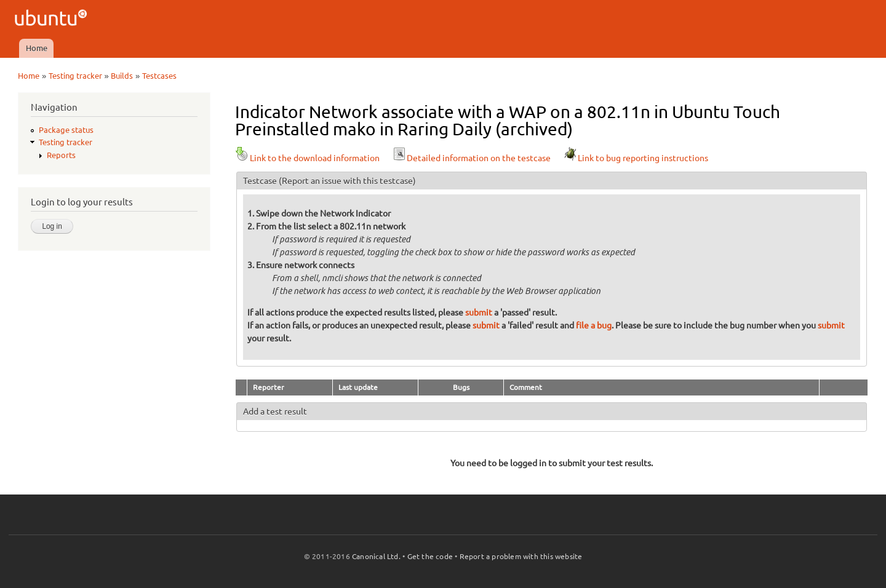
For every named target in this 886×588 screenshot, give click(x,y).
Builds (122, 76)
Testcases (159, 76)
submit (479, 312)
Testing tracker (75, 76)
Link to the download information (307, 158)
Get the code (430, 556)
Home (37, 48)
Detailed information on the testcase (471, 158)
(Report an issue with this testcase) (347, 181)
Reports (61, 155)
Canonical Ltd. (376, 556)
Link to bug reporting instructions (636, 158)
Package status (66, 130)
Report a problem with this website (521, 556)
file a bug (594, 325)
